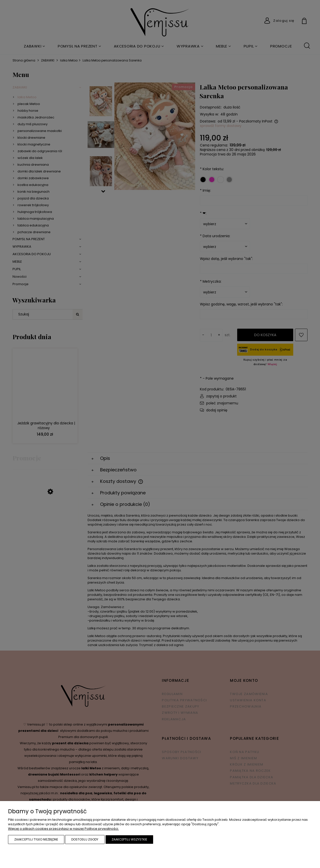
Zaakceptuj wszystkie (129, 839)
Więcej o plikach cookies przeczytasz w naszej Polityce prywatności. (63, 829)
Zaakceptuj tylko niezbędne (36, 839)
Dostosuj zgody (85, 839)
